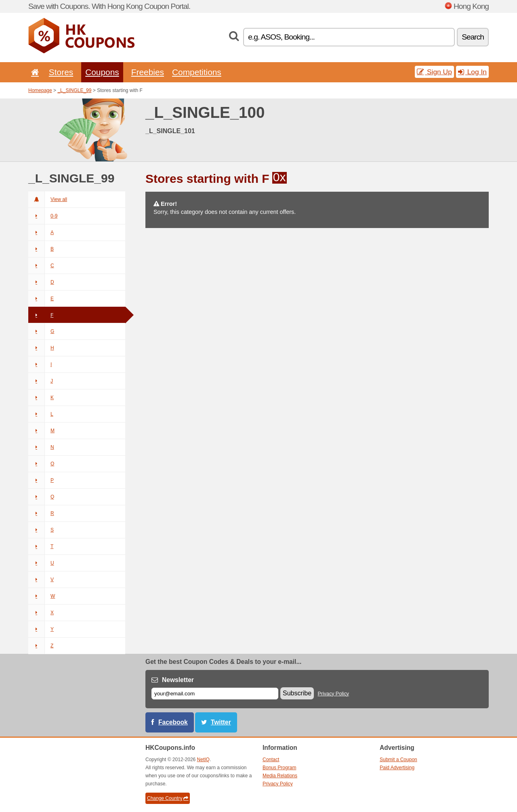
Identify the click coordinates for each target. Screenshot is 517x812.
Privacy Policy (334, 694)
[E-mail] (215, 694)
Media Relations (280, 776)
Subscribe (297, 693)
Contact (271, 760)
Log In (472, 72)
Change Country (168, 798)
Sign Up (434, 72)
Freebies (148, 72)
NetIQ (203, 760)
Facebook (173, 722)
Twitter (221, 722)
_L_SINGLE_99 (74, 90)
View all (48, 199)
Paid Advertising (397, 768)
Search (473, 37)
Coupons (102, 72)
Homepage (40, 90)
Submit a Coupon (398, 760)
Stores (61, 72)
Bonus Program (279, 768)
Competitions (197, 72)
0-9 (43, 216)
